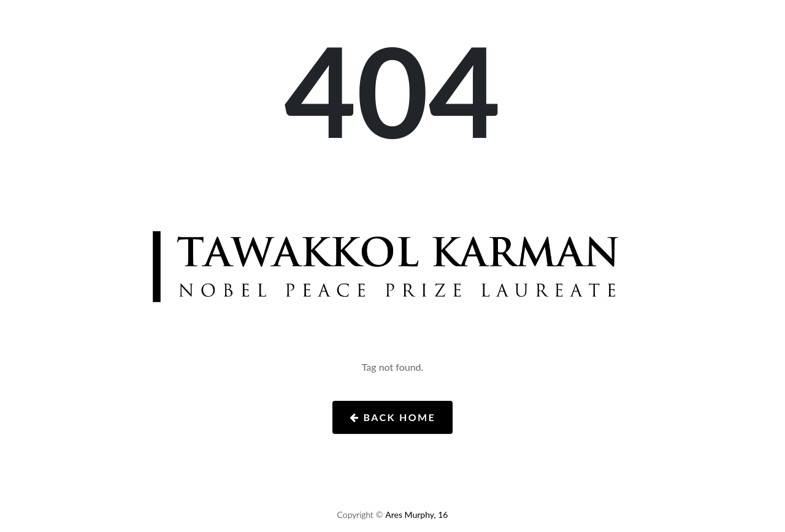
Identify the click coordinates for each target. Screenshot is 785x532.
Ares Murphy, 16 (416, 515)
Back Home (392, 417)
